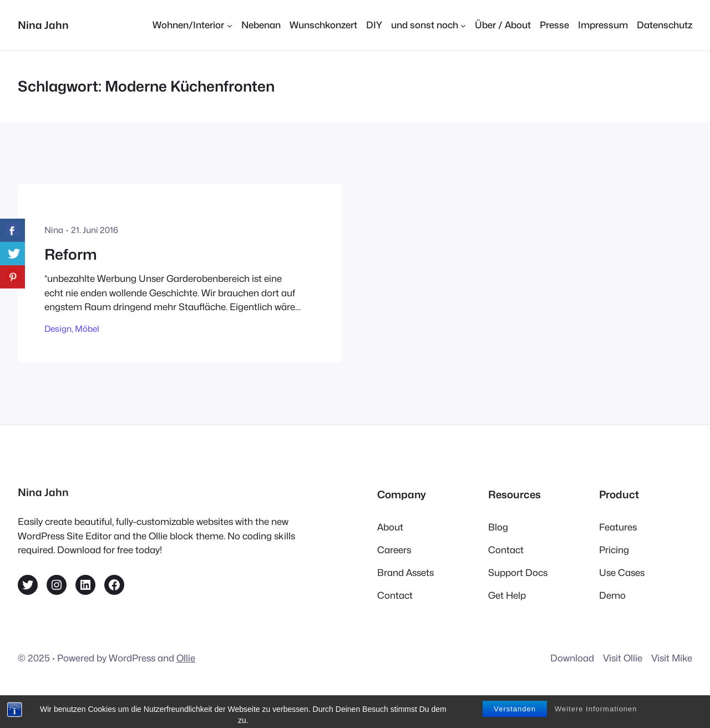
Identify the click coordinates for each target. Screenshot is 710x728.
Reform (71, 254)
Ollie (186, 658)
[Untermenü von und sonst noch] (428, 25)
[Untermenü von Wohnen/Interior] (192, 25)
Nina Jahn (43, 25)
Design (58, 329)
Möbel (87, 329)
